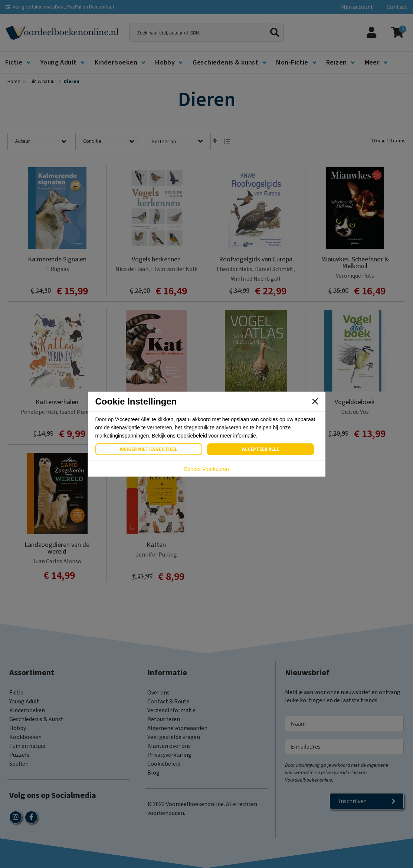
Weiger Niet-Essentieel (149, 449)
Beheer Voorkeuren (206, 469)
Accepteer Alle (260, 449)
